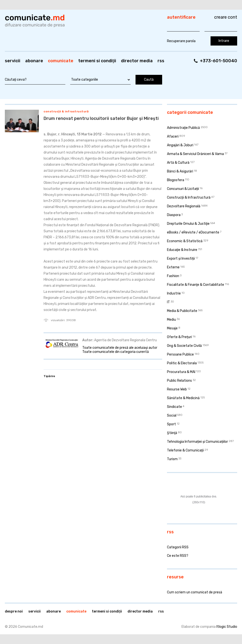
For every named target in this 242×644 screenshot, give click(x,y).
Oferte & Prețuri (179, 337)
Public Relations (179, 381)
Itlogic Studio (227, 627)
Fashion (173, 276)
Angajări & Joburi (180, 145)
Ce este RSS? (178, 556)
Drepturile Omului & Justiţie (188, 224)
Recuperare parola (181, 41)
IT (168, 302)
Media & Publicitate (182, 311)
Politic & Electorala (182, 363)
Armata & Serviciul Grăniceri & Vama (195, 154)
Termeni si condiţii (97, 61)
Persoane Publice (180, 354)
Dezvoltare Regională (184, 206)
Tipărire (49, 376)
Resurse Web (177, 389)
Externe (173, 267)
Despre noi (14, 611)
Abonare (34, 61)
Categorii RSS (178, 547)
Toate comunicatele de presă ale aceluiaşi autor (120, 348)
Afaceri (173, 136)
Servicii (13, 61)
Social (172, 415)
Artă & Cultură (178, 163)
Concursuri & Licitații (183, 189)
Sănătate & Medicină (183, 398)
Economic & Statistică (185, 241)
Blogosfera (176, 180)
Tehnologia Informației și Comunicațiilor (197, 442)
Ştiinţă (172, 433)
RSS (161, 61)
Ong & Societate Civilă (184, 346)
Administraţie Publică (183, 128)
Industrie (174, 293)
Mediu (171, 320)
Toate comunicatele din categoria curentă (116, 352)
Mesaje (172, 328)
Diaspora (174, 215)
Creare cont (226, 17)
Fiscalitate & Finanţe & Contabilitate (196, 285)
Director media (137, 61)
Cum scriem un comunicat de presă (195, 592)
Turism (172, 459)
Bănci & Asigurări (180, 171)
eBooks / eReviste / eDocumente (193, 232)
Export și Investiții (181, 259)
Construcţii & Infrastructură (66, 111)
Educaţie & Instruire (182, 250)
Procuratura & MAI (181, 372)
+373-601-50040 (219, 61)
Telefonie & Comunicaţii (185, 450)
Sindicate (174, 407)
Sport (171, 424)
